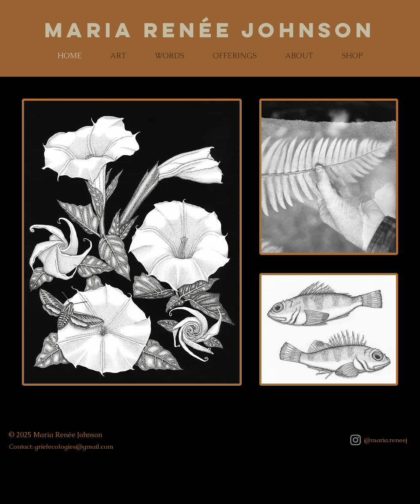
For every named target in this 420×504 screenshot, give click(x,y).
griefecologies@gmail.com (74, 446)
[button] (118, 55)
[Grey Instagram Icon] (355, 440)
